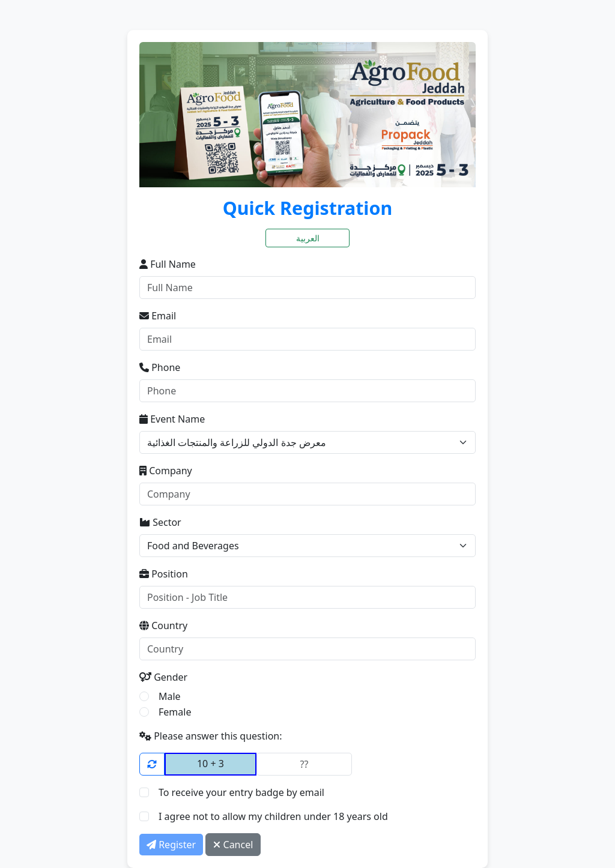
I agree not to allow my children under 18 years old (273, 816)
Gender (163, 677)
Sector (160, 522)
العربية (308, 238)
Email (158, 316)
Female (175, 712)
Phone (160, 367)
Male (170, 696)
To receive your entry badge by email (241, 792)
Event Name (172, 419)
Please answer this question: (211, 736)
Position (164, 574)
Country (163, 625)
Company (166, 471)
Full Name (168, 264)
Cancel (233, 845)
